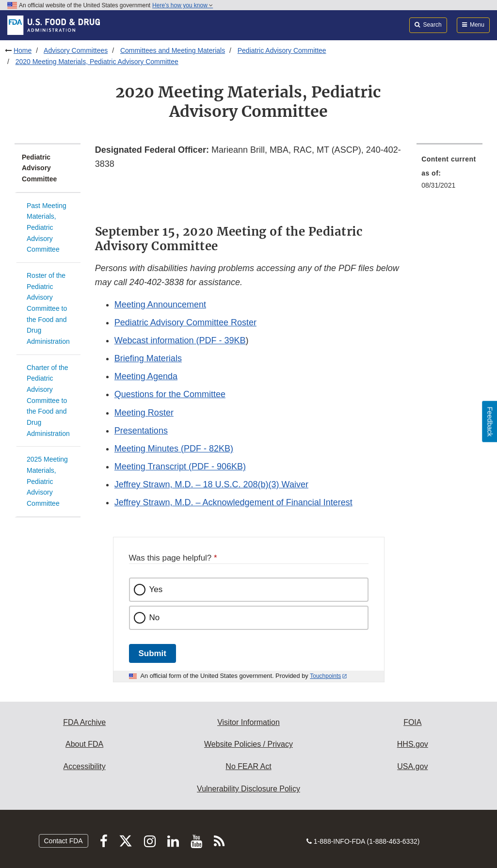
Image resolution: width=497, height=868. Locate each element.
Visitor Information (248, 722)
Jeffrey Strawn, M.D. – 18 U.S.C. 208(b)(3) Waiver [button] (211, 484)
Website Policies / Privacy (248, 744)
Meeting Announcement (160, 305)
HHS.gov (413, 744)
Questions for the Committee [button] (170, 394)
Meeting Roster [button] (144, 413)
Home (23, 50)
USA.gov (412, 766)
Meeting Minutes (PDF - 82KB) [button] (174, 449)
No (155, 618)
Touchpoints (325, 676)
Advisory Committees (76, 50)
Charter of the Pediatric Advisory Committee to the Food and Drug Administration (48, 401)
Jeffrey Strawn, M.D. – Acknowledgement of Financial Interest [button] (233, 502)
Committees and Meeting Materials (173, 50)
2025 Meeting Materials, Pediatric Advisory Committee (47, 481)
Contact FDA (64, 841)
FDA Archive (84, 722)
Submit (152, 653)
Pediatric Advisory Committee (282, 50)
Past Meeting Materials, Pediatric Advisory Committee (47, 228)
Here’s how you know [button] (183, 5)
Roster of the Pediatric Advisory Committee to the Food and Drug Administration (48, 308)
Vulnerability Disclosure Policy (248, 789)
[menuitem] (449, 175)
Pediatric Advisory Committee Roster (185, 322)
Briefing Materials (148, 358)
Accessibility (85, 766)
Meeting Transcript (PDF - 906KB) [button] (180, 466)
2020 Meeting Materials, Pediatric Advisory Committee (97, 62)
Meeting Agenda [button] (146, 376)
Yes (156, 589)
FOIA (412, 722)
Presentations (141, 431)
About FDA (84, 744)
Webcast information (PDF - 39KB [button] (180, 340)
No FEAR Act (248, 766)
